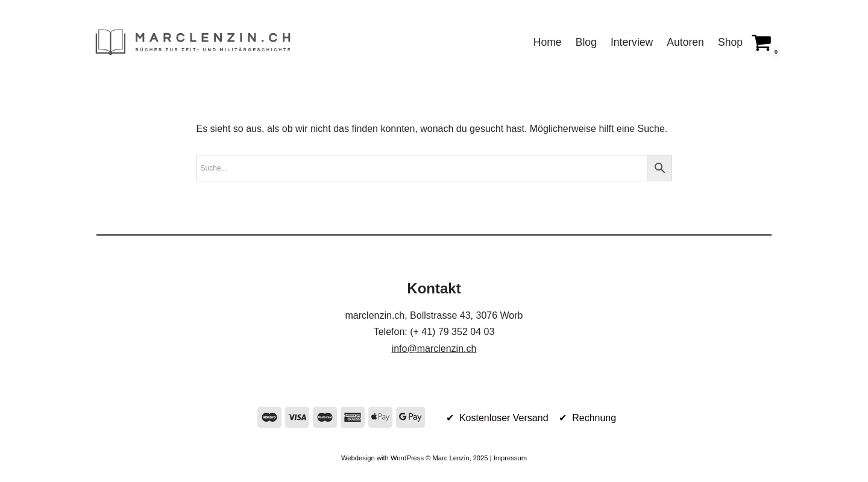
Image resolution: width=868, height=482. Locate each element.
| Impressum (508, 458)
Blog (586, 42)
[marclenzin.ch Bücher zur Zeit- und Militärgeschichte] (193, 42)
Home (548, 42)
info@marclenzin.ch (434, 349)
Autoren (685, 42)
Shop (730, 42)
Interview (632, 42)
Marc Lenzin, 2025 (460, 458)
